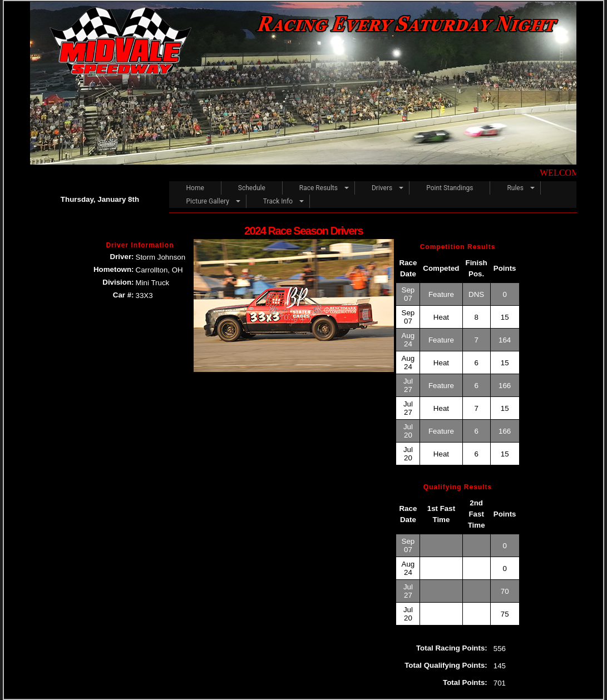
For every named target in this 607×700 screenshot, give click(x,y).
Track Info (278, 201)
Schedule (252, 188)
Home (195, 188)
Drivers (382, 188)
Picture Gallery (207, 201)
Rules (515, 188)
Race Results (319, 188)
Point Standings (450, 188)
